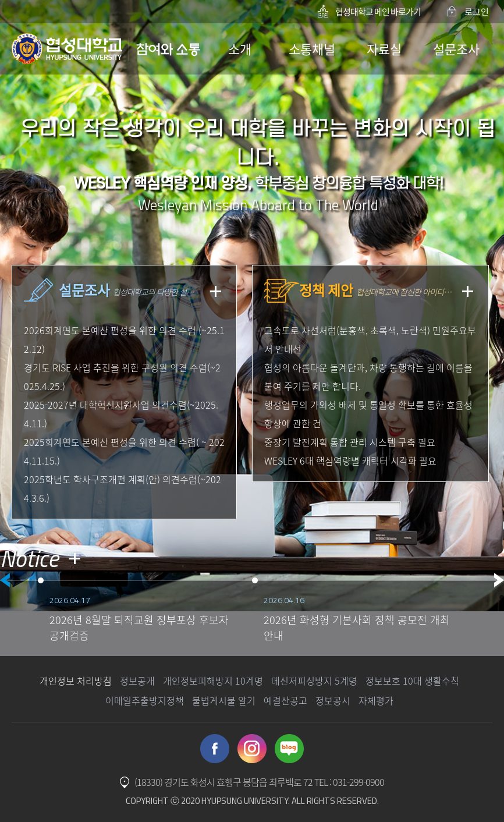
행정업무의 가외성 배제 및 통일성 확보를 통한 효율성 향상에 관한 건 (368, 414)
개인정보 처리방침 (76, 681)
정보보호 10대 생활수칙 (412, 681)
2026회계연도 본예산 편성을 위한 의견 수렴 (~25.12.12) (124, 339)
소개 (240, 49)
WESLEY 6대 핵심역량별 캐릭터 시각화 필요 (350, 460)
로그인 (477, 12)
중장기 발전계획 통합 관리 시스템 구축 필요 (350, 442)
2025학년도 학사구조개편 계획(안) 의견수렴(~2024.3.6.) (123, 488)
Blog (289, 749)
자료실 (384, 49)
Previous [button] (5, 581)
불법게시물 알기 (224, 700)
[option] (145, 615)
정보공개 (137, 681)
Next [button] (499, 581)
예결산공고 (285, 700)
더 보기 (75, 559)
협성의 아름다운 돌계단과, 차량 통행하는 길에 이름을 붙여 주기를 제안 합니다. (368, 377)
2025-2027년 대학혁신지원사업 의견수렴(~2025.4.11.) (121, 414)
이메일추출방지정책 (145, 700)
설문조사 (456, 49)
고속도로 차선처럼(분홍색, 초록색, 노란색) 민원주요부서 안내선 (370, 339)
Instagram (252, 749)
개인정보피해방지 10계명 (213, 681)
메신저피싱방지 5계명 (314, 681)
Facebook (215, 749)
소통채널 (312, 49)
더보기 (216, 291)
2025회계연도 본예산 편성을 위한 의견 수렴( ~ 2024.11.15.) (124, 451)
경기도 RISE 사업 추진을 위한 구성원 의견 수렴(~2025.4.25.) (122, 377)
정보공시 (333, 700)
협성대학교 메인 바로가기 (378, 12)
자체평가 (376, 700)
